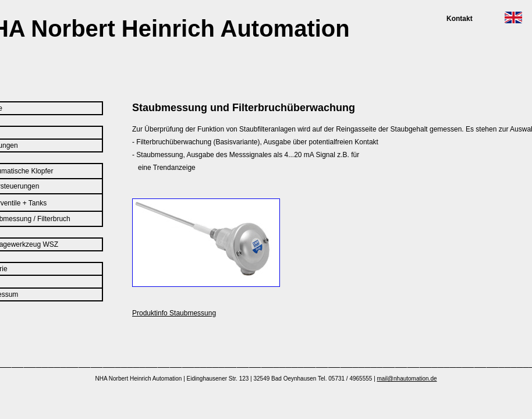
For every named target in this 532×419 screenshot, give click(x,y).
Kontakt (460, 19)
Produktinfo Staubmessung (174, 313)
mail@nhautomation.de (407, 379)
